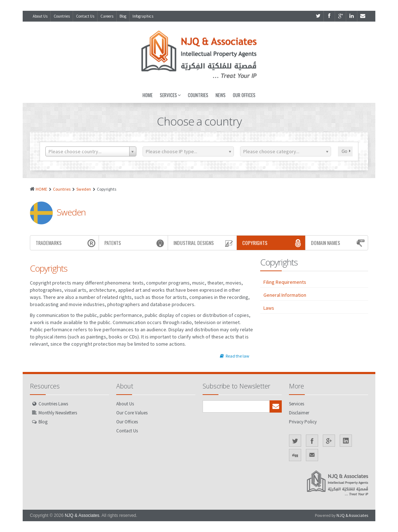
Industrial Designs (204, 243)
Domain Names (338, 243)
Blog (123, 16)
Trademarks (66, 243)
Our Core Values (132, 413)
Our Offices (244, 95)
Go (346, 151)
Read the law (235, 356)
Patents (135, 243)
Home (148, 95)
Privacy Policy (303, 422)
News (221, 95)
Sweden (84, 189)
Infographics (143, 16)
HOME (41, 189)
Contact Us (85, 16)
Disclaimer (299, 413)
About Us (40, 16)
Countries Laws (53, 404)
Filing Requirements (285, 282)
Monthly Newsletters (58, 413)
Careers (107, 16)
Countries (62, 16)
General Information (285, 295)
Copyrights (273, 243)
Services (170, 95)
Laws (269, 308)
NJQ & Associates (82, 515)
